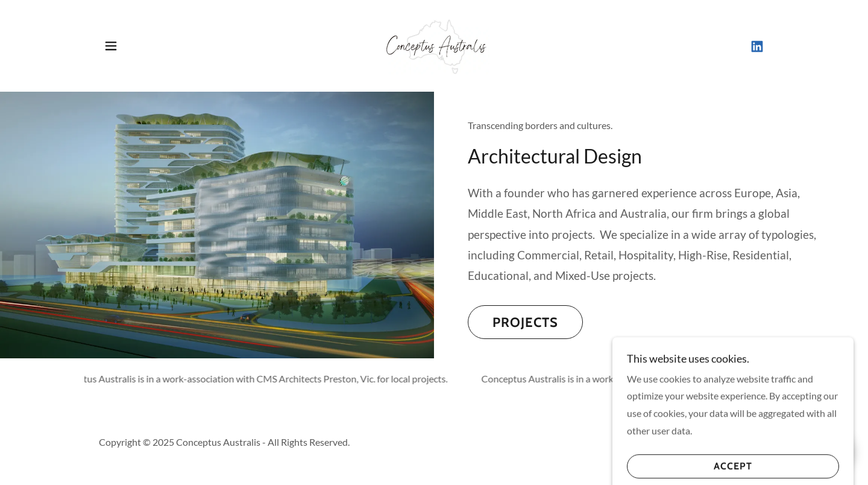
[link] (434, 44)
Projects (525, 322)
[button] (111, 46)
